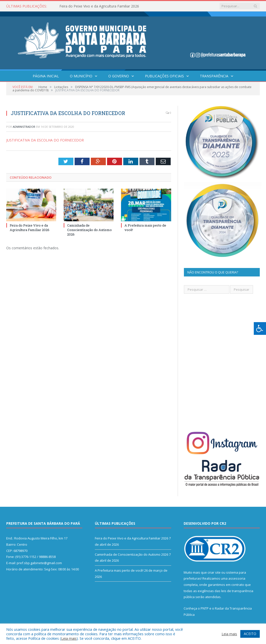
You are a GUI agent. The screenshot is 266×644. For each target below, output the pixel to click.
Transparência (214, 76)
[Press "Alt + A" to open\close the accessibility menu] (260, 328)
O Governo (119, 76)
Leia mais (69, 638)
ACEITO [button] (250, 634)
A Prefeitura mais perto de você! (119, 570)
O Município (81, 76)
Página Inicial (46, 76)
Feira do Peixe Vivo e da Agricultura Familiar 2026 (99, 6)
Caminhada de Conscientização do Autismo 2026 (89, 230)
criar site (214, 572)
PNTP (205, 608)
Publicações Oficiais (164, 76)
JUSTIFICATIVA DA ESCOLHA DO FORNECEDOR (45, 140)
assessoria (237, 578)
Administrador (24, 127)
